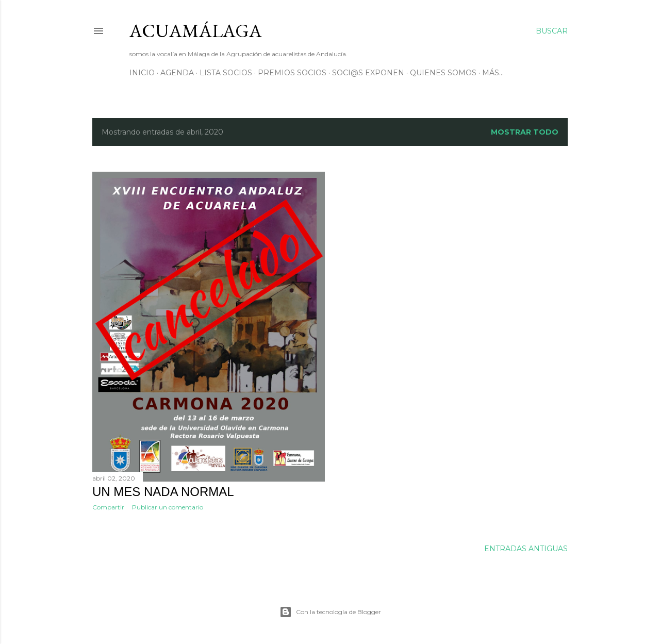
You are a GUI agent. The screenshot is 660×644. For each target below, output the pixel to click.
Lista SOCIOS (226, 73)
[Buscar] (552, 31)
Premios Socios (292, 73)
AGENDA (177, 73)
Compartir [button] (108, 507)
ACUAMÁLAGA (196, 31)
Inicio (142, 73)
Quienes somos (443, 73)
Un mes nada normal (163, 492)
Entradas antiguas (526, 549)
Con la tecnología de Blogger (330, 612)
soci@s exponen (368, 73)
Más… (493, 73)
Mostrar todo (525, 132)
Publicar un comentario (168, 507)
